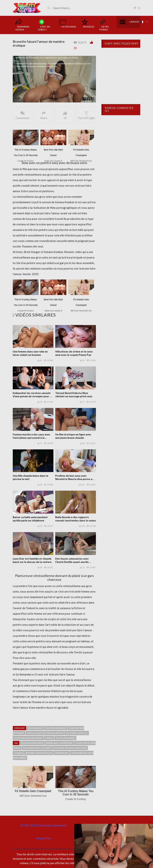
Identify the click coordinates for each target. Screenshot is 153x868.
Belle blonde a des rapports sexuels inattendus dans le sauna (75, 519)
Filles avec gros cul (77, 733)
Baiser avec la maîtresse (59, 743)
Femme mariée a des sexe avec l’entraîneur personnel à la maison (31, 438)
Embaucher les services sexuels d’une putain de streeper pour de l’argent (33, 396)
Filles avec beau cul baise (37, 748)
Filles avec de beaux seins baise (70, 748)
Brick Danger (35, 728)
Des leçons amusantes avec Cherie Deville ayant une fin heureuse (72, 562)
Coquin (18, 753)
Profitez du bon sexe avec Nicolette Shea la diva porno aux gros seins (75, 479)
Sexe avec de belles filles (39, 753)
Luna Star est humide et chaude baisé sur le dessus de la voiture (32, 560)
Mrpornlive (43, 838)
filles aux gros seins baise (28, 738)
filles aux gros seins (32, 743)
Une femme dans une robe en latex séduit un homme (30, 353)
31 (75, 48)
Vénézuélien (62, 753)
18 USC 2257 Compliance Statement (43, 825)
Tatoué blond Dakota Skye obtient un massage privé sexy (74, 395)
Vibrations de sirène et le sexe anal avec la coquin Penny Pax (74, 353)
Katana (49, 738)
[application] (54, 79)
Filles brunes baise (56, 728)
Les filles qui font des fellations (45, 733)
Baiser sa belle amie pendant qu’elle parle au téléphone (30, 519)
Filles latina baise (65, 738)
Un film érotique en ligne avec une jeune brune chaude (73, 436)
